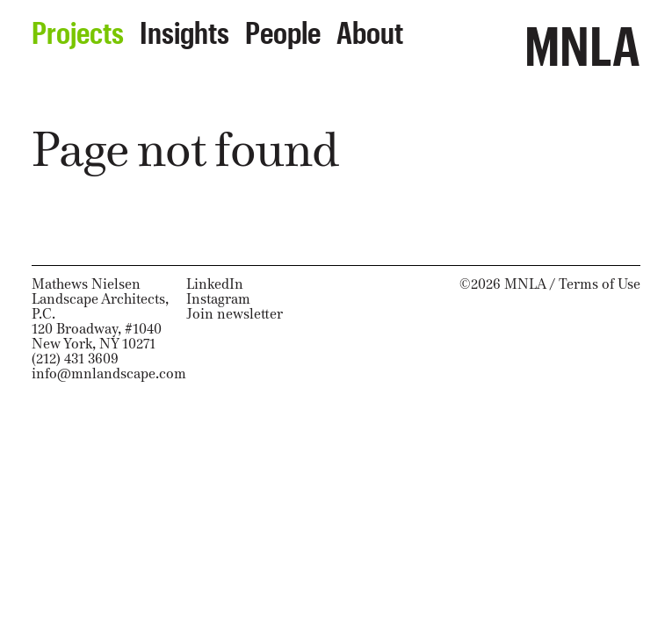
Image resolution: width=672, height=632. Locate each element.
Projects (78, 27)
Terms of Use (600, 284)
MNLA (582, 37)
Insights (184, 27)
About (370, 27)
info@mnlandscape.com (109, 373)
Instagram (218, 299)
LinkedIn (215, 284)
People (283, 27)
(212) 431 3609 (75, 359)
